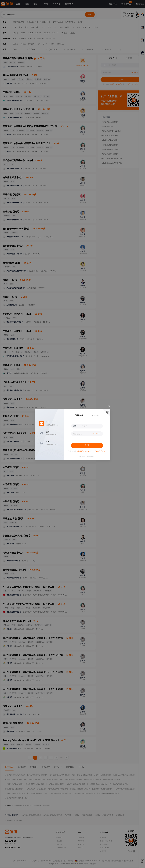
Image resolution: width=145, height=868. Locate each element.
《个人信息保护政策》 (99, 451)
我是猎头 (82, 456)
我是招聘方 (91, 456)
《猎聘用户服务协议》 (83, 451)
